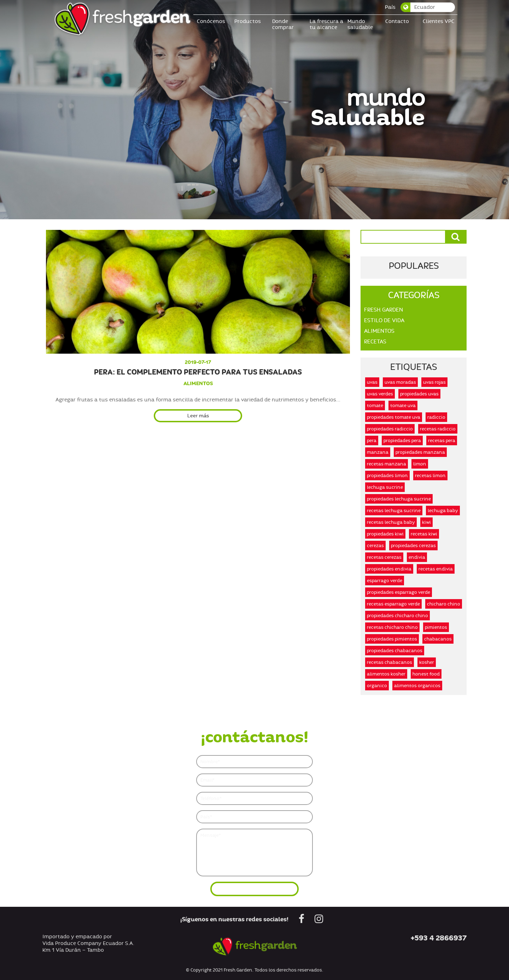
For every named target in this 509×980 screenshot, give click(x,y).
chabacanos (438, 639)
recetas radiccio (438, 429)
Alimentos (379, 331)
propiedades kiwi (385, 534)
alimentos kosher (386, 674)
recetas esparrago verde (393, 604)
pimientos (436, 627)
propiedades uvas (419, 394)
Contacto (397, 21)
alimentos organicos (417, 686)
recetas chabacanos (390, 662)
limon (420, 464)
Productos (248, 21)
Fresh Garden (384, 310)
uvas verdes (380, 394)
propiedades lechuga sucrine (399, 499)
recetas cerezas (384, 557)
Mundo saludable (360, 24)
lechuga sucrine (385, 487)
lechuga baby (443, 511)
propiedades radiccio (390, 429)
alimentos (198, 383)
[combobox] (428, 7)
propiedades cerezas (413, 546)
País (390, 7)
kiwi (426, 522)
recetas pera (442, 440)
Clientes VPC (439, 21)
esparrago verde (385, 581)
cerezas (375, 546)
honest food (426, 674)
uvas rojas (434, 382)
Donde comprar (283, 24)
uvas (372, 382)
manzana (378, 452)
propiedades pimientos (392, 639)
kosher (427, 662)
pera (372, 440)
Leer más (198, 416)
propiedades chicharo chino (397, 616)
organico (377, 686)
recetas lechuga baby (391, 522)
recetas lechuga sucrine (394, 511)
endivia (417, 557)
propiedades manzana (420, 452)
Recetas (375, 342)
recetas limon (430, 475)
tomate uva (403, 405)
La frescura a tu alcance (326, 24)
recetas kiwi (424, 534)
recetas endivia (436, 569)
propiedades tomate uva (394, 417)
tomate (375, 405)
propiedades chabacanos (395, 651)
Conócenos (211, 21)
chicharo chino (444, 604)
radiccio (436, 417)
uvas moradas (400, 382)
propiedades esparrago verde (399, 592)
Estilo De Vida (384, 320)
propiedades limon (387, 475)
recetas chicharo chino (392, 627)
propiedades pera (402, 440)
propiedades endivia (389, 569)
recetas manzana (387, 464)
